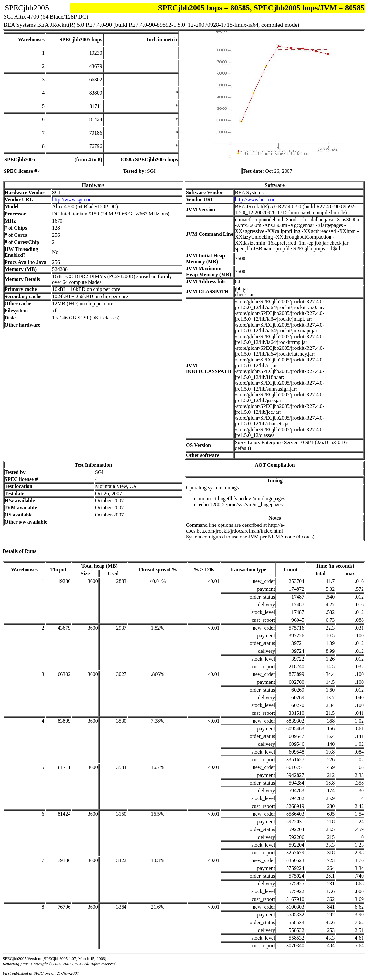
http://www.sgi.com (72, 199)
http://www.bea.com (256, 199)
